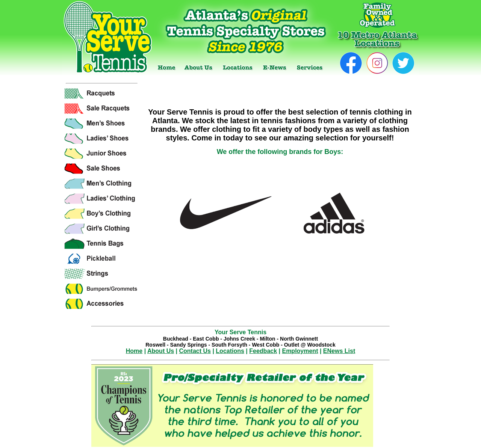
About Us (161, 351)
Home (134, 351)
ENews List (339, 351)
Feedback (263, 351)
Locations (230, 351)
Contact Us (195, 351)
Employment (300, 351)
